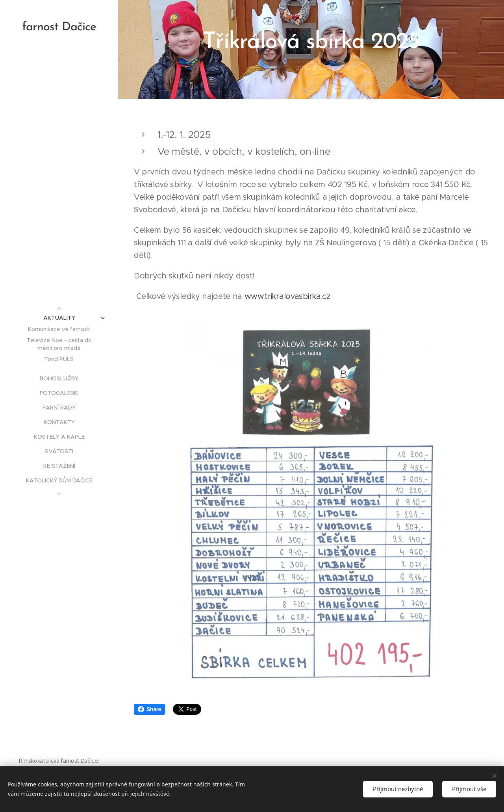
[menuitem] (59, 318)
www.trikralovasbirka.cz (287, 296)
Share (149, 709)
